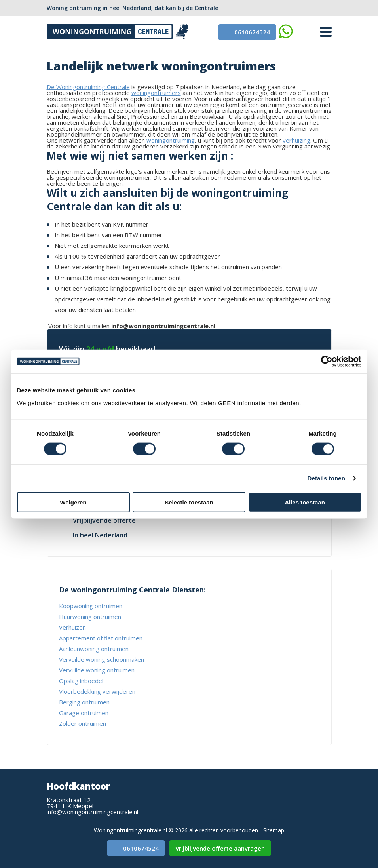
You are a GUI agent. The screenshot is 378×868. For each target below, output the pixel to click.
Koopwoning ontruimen (91, 606)
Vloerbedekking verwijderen (97, 691)
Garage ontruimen (84, 713)
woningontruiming (171, 140)
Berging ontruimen (84, 702)
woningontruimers (156, 93)
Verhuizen (72, 627)
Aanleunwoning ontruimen (94, 649)
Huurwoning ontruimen (90, 617)
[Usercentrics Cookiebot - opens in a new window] (327, 362)
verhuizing (296, 140)
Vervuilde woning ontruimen (97, 670)
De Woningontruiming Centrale (88, 87)
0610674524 (247, 32)
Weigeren (73, 502)
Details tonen (326, 478)
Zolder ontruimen (83, 723)
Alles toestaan (305, 502)
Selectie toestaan (189, 502)
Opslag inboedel (81, 681)
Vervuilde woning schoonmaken (102, 659)
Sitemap (274, 830)
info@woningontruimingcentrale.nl (92, 812)
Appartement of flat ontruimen (101, 638)
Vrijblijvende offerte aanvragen (220, 848)
